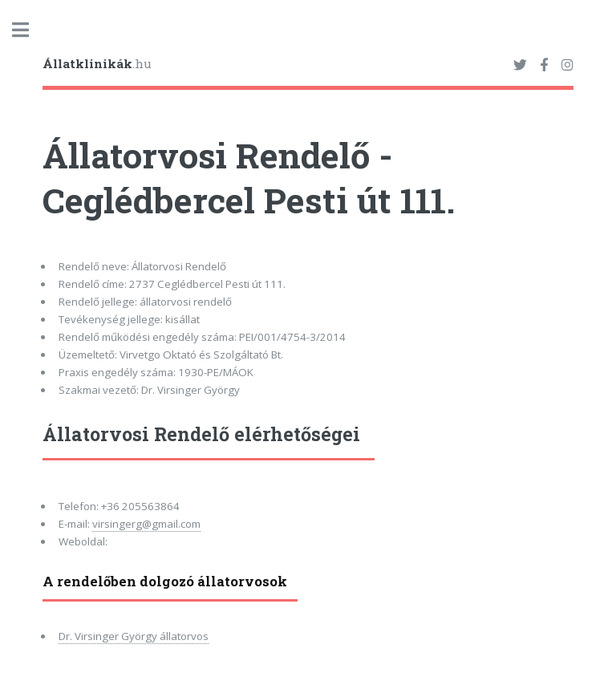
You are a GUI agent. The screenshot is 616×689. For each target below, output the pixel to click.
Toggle (29, 30)
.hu (97, 63)
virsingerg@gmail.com (146, 524)
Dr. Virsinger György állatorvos (134, 636)
